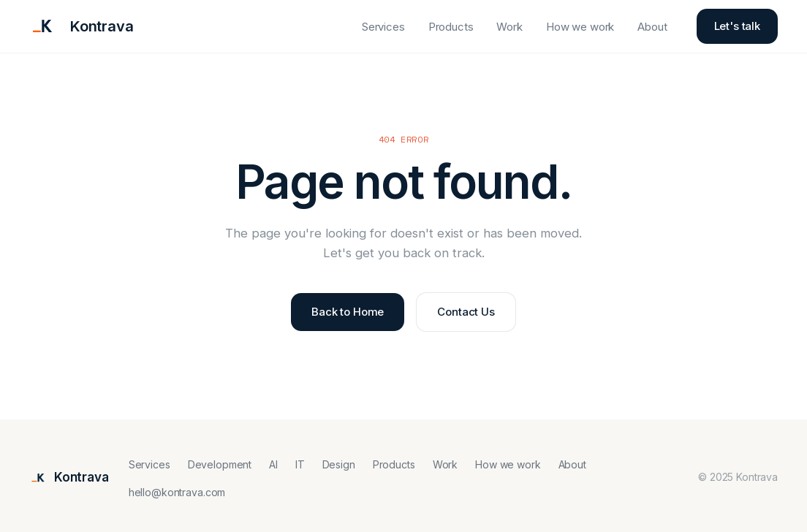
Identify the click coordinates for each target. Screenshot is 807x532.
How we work (580, 27)
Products (451, 27)
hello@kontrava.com (177, 492)
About (652, 27)
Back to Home (348, 312)
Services (383, 27)
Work (509, 27)
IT (300, 464)
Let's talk (738, 26)
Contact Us (466, 312)
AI (273, 464)
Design (339, 464)
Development (220, 464)
